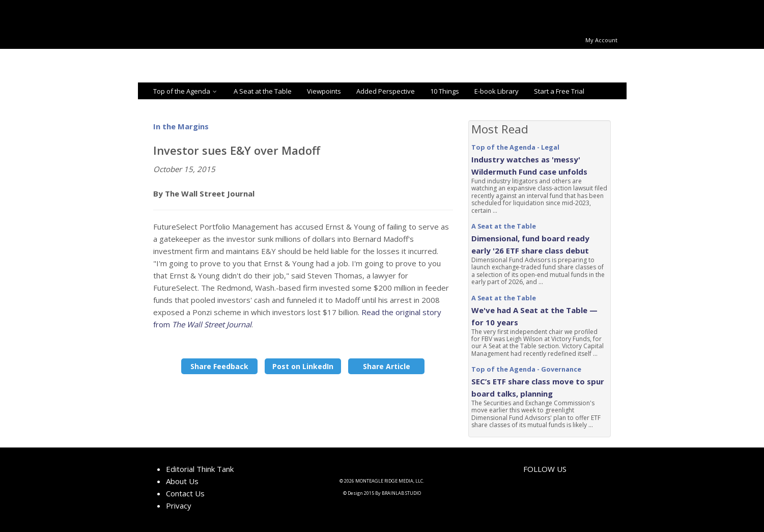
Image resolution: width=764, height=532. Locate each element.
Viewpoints (324, 91)
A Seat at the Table (263, 91)
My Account (601, 40)
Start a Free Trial (559, 91)
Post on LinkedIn (303, 366)
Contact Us (185, 493)
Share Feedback (219, 366)
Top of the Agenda (186, 91)
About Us (182, 481)
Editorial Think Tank (200, 469)
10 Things (445, 91)
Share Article (387, 366)
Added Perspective (386, 91)
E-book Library (497, 91)
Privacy (179, 506)
